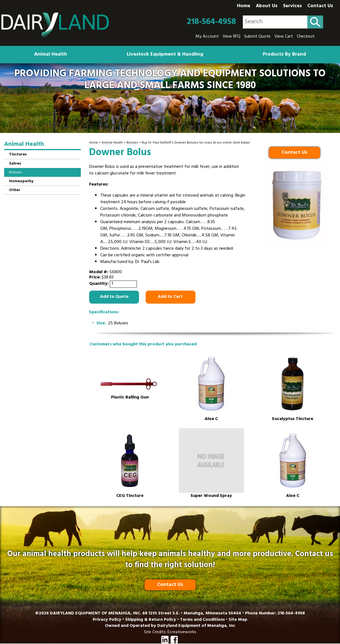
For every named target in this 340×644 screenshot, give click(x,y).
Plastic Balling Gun (130, 398)
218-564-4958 (212, 22)
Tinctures (18, 155)
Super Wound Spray (211, 496)
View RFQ (231, 37)
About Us (267, 6)
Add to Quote (114, 297)
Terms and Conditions (202, 620)
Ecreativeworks (182, 632)
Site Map (238, 620)
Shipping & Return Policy (151, 620)
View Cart (284, 37)
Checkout (306, 37)
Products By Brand (284, 55)
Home (244, 6)
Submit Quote (257, 37)
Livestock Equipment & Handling (165, 55)
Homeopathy (21, 182)
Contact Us (320, 6)
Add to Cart (171, 297)
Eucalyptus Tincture (293, 419)
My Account (207, 37)
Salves (15, 164)
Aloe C (211, 419)
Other (15, 190)
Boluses (132, 143)
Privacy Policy (107, 620)
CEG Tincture (130, 496)
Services (292, 6)
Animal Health (51, 55)
